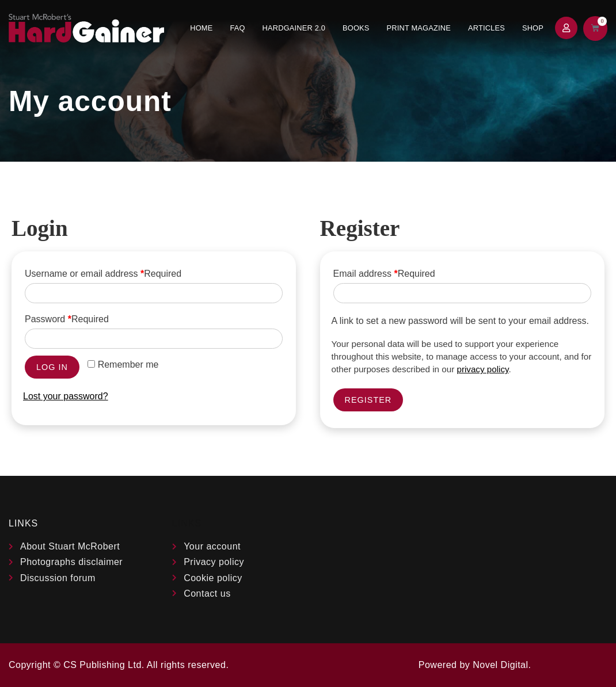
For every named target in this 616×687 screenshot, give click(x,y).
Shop (533, 28)
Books (356, 28)
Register (368, 400)
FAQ (237, 28)
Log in (52, 367)
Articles (486, 28)
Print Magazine (419, 28)
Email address (384, 274)
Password (67, 319)
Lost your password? (66, 396)
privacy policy (482, 369)
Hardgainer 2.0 (294, 28)
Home (201, 28)
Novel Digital (500, 665)
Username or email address (103, 274)
